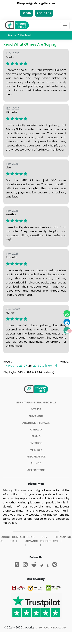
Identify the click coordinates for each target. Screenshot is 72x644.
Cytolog (36, 443)
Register (44, 13)
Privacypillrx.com (14, 490)
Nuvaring (36, 416)
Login (27, 13)
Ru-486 (36, 463)
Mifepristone (36, 470)
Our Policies (46, 539)
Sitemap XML (59, 539)
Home (12, 35)
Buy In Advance (32, 539)
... (18, 366)
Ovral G (36, 430)
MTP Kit (36, 409)
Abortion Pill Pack (36, 423)
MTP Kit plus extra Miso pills (36, 402)
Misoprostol (36, 457)
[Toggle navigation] (65, 26)
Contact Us (18, 539)
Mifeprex (36, 450)
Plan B (36, 436)
